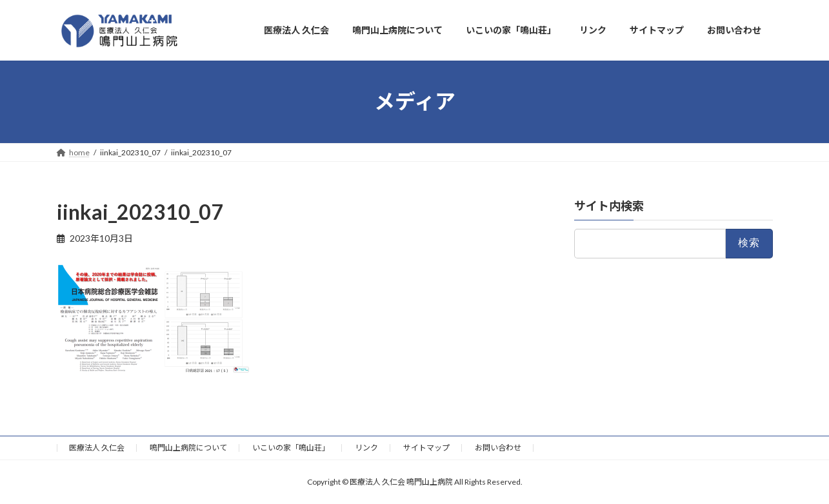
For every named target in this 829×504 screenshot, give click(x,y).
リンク (366, 448)
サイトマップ (426, 448)
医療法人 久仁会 (97, 448)
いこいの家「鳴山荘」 (291, 448)
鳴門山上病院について (188, 448)
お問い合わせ (498, 448)
